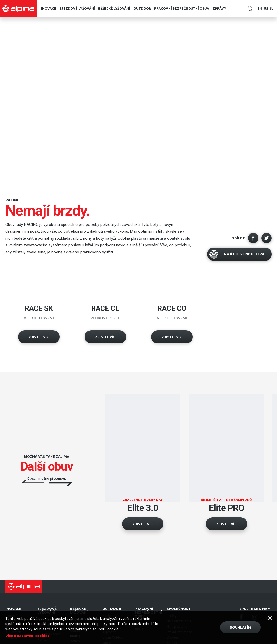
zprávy (219, 9)
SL (272, 9)
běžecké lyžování (114, 9)
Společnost (179, 609)
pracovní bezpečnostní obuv (182, 9)
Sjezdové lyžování (77, 9)
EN (260, 9)
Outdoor (142, 9)
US (266, 9)
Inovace (49, 9)
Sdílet (238, 238)
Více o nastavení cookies (27, 636)
